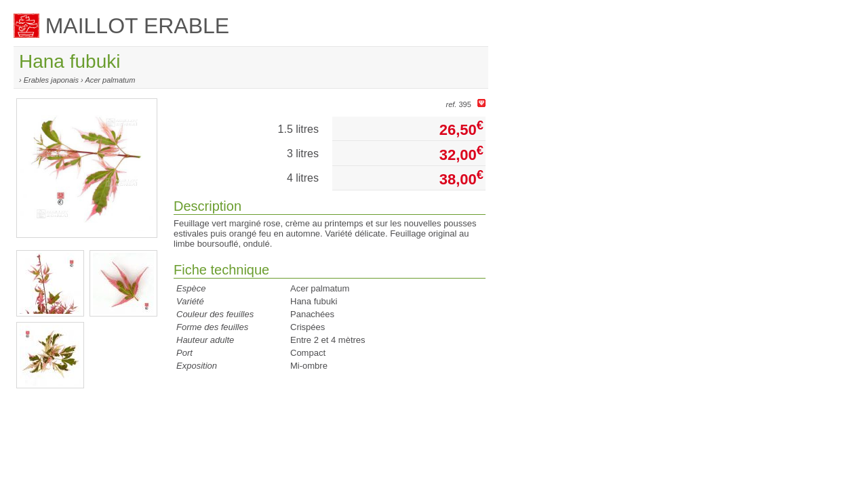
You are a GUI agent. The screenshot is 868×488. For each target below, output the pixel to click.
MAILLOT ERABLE (121, 26)
